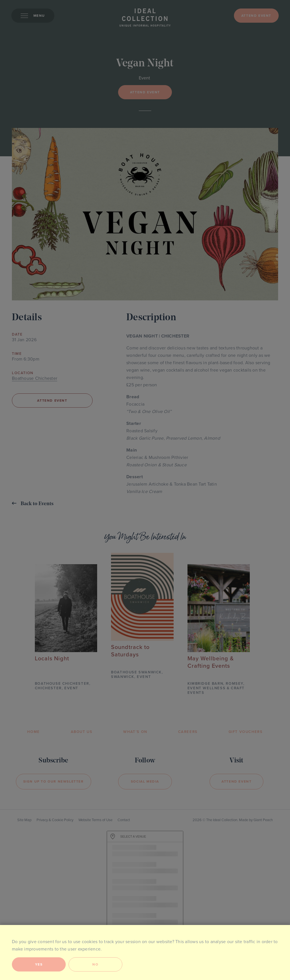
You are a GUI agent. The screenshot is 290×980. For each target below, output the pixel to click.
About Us (82, 732)
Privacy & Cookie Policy (55, 820)
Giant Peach (263, 820)
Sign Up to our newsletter (54, 781)
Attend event (256, 16)
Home (33, 732)
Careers (188, 732)
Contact (124, 820)
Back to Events (33, 504)
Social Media (145, 781)
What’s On (135, 732)
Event (144, 78)
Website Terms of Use (95, 820)
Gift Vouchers (246, 732)
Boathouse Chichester (35, 378)
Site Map (24, 820)
